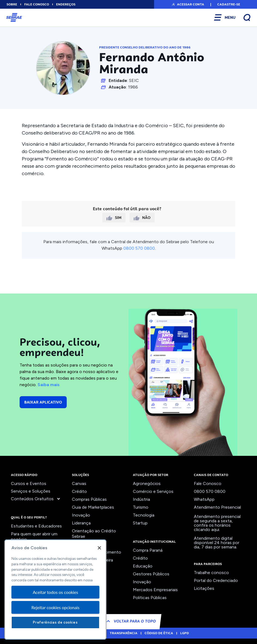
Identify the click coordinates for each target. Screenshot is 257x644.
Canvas (79, 483)
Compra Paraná (148, 550)
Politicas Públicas (150, 598)
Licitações (204, 588)
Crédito (79, 491)
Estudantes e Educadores (36, 526)
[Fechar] (99, 548)
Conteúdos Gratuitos (36, 499)
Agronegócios (147, 483)
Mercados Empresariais (155, 590)
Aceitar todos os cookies (55, 592)
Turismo (141, 507)
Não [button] (146, 218)
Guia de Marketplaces (93, 507)
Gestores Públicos (151, 574)
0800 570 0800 (139, 248)
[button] (188, 4)
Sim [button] (118, 218)
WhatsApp (204, 499)
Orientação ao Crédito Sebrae (94, 534)
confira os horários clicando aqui (212, 527)
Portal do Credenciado (216, 580)
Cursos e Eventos (29, 483)
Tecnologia (144, 515)
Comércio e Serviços (153, 491)
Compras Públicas (89, 499)
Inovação (81, 515)
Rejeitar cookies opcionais (55, 607)
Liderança (81, 523)
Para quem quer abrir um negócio (34, 537)
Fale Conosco (208, 483)
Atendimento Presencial (217, 507)
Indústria (141, 499)
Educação (143, 566)
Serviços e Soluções (31, 491)
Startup (140, 523)
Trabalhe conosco (211, 573)
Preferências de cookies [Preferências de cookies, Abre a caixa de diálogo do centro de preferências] (55, 622)
